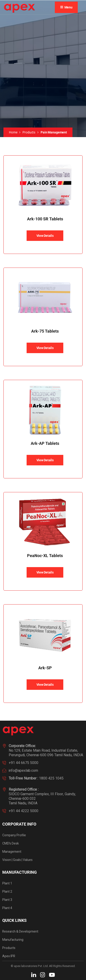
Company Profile (14, 835)
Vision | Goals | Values (17, 860)
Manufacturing (13, 940)
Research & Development (20, 932)
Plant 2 (7, 892)
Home (13, 132)
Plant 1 (7, 883)
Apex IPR (9, 956)
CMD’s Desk (11, 843)
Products (29, 132)
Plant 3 (7, 900)
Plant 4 (7, 908)
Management (12, 852)
